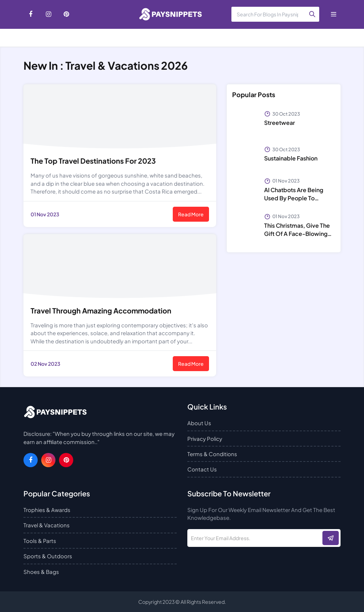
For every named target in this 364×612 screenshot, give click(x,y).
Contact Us (202, 469)
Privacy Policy (205, 439)
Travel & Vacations (47, 525)
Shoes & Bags (41, 572)
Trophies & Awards (47, 510)
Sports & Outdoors (48, 556)
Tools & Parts (40, 541)
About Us (199, 423)
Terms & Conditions (212, 454)
